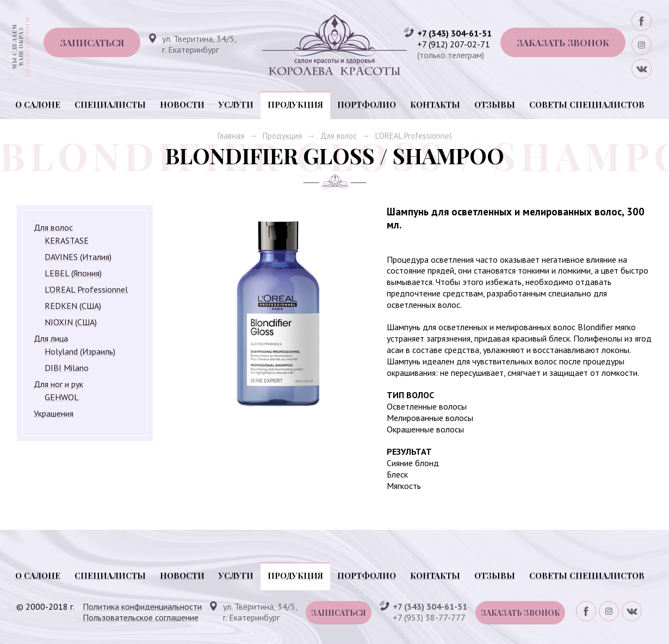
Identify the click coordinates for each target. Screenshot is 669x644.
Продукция (295, 104)
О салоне (38, 104)
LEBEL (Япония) (73, 273)
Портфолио (367, 104)
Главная (231, 136)
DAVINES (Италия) (78, 257)
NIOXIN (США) (71, 322)
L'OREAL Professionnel (414, 136)
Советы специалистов (587, 104)
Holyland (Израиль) (80, 351)
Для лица (51, 338)
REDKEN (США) (73, 306)
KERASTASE (67, 240)
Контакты (435, 104)
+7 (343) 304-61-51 (454, 33)
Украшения (54, 413)
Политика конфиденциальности (142, 606)
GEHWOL (62, 397)
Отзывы (495, 104)
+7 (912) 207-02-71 (454, 44)
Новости (182, 104)
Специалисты (110, 104)
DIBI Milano (67, 368)
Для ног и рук (58, 384)
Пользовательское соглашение (141, 617)
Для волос (339, 136)
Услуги (236, 104)
